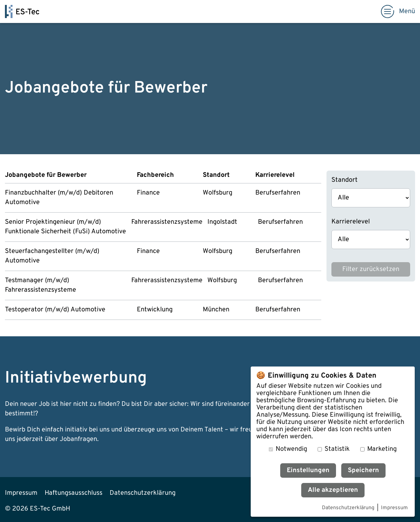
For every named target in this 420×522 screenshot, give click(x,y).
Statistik (337, 449)
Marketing (382, 449)
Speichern (363, 470)
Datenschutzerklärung (348, 508)
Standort (345, 180)
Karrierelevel (351, 222)
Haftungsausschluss (73, 493)
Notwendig (291, 449)
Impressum (394, 508)
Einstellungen (308, 470)
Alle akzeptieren (333, 490)
